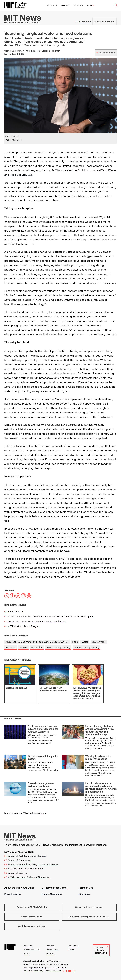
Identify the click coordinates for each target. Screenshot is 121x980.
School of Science (17, 873)
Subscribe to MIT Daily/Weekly (32, 907)
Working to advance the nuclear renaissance (98, 758)
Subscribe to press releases (89, 907)
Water (85, 642)
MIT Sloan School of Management (26, 869)
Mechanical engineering (86, 647)
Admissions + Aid (31, 950)
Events (37, 968)
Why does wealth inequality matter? (43, 758)
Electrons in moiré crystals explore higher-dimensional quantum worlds (43, 729)
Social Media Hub (53, 971)
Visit (25, 968)
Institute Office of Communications (88, 845)
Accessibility (37, 971)
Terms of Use (86, 888)
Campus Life (52, 950)
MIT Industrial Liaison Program (24, 626)
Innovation (78, 5)
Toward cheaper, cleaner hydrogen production (41, 785)
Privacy (26, 971)
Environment (99, 642)
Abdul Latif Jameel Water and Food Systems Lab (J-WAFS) (37, 642)
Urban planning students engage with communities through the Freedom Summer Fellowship (100, 730)
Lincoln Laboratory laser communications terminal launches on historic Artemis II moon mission (101, 787)
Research (65, 5)
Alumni (26, 954)
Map (30, 968)
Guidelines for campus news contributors (89, 917)
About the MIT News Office (19, 888)
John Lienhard (15, 612)
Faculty (23, 647)
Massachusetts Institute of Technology (42, 961)
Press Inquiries (13, 894)
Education (52, 5)
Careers (53, 968)
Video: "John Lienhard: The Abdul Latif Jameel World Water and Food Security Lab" (51, 616)
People (45, 968)
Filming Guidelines (52, 894)
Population (37, 647)
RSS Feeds (84, 894)
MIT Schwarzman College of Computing (29, 877)
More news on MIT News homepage (24, 813)
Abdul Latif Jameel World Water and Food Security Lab (37, 621)
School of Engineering (58, 647)
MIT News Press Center (54, 888)
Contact (62, 968)
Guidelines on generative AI (32, 926)
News (71, 950)
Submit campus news (32, 917)
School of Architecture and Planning (27, 856)
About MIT (51, 954)
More (91, 5)
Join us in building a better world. (101, 950)
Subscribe (85, 22)
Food (75, 642)
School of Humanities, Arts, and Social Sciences (33, 864)
